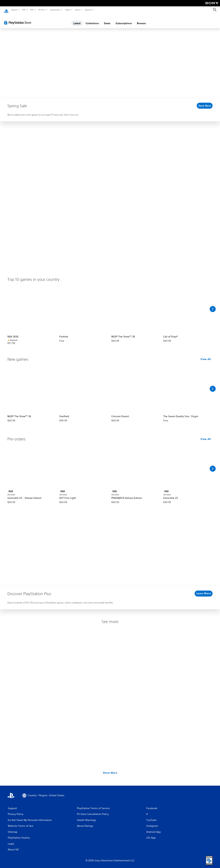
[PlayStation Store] (18, 19)
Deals (107, 20)
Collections (92, 20)
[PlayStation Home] (6, 10)
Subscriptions (124, 20)
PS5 (24, 10)
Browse (141, 20)
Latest (77, 20)
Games (14, 10)
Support (88, 10)
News (68, 10)
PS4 (32, 10)
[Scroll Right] (213, 306)
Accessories (55, 10)
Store (77, 10)
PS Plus (42, 10)
